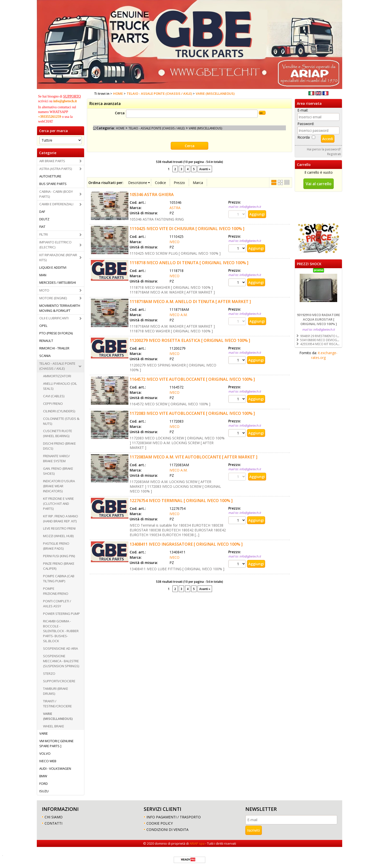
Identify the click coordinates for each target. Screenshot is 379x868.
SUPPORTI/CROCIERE (59, 681)
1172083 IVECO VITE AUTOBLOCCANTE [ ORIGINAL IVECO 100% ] (192, 413)
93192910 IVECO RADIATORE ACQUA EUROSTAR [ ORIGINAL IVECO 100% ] (318, 319)
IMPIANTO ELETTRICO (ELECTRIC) (55, 245)
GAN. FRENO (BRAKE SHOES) (58, 471)
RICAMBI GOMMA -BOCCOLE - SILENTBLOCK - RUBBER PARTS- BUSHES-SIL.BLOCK (61, 631)
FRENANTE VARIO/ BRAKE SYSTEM (56, 458)
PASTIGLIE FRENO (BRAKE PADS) (56, 546)
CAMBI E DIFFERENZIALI (56, 204)
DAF (42, 212)
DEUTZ (44, 219)
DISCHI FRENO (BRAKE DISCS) (59, 446)
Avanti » (205, 169)
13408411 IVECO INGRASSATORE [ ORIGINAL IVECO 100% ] (186, 544)
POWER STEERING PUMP (61, 614)
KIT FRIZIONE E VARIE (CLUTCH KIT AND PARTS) (58, 504)
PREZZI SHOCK (309, 264)
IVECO (174, 242)
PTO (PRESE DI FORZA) (56, 333)
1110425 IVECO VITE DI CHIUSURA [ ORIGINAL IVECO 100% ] (187, 229)
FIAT (42, 227)
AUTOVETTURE (50, 176)
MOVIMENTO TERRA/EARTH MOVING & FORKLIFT (60, 308)
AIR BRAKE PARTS (52, 161)
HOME (120, 128)
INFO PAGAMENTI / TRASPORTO (174, 817)
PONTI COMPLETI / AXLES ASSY (57, 604)
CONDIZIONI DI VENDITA (167, 830)
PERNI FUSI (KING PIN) (59, 556)
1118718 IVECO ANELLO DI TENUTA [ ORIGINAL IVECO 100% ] (189, 263)
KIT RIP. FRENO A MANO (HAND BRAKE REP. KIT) (61, 519)
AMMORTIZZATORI (57, 376)
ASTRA (175, 208)
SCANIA (45, 356)
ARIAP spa (197, 843)
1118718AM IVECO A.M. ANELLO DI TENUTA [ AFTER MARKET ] (190, 302)
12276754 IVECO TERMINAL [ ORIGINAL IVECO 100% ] (181, 501)
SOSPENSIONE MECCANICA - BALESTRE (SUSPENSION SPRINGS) (61, 661)
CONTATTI (53, 823)
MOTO (44, 290)
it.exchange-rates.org (324, 355)
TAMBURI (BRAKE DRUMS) (56, 691)
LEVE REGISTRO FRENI (59, 528)
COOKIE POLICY (160, 823)
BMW (43, 776)
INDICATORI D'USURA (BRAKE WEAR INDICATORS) (59, 486)
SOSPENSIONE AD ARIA (60, 648)
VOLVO (45, 753)
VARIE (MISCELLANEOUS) (58, 716)
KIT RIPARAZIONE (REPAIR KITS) (58, 257)
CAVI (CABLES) (54, 396)
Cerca (120, 113)
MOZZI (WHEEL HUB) (58, 536)
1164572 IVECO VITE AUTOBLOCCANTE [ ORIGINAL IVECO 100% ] (192, 379)
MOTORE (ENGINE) (53, 298)
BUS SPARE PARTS (53, 184)
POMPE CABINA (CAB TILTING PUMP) (59, 578)
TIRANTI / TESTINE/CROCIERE (57, 704)
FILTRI (44, 234)
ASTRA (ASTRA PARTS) (56, 169)
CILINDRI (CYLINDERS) (59, 411)
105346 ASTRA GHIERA (152, 195)
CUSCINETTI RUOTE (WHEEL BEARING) (58, 433)
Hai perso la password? (324, 149)
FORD (44, 784)
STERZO (49, 673)
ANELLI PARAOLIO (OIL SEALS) (60, 386)
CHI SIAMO (54, 817)
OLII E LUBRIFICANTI (54, 318)
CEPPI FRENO (53, 404)
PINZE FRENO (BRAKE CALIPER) (59, 566)
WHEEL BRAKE (54, 726)
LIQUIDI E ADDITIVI (53, 267)
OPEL (43, 326)
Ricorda (304, 137)
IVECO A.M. (178, 315)
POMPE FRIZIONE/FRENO (56, 591)
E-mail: (303, 110)
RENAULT (46, 341)
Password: (306, 124)
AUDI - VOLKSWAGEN (55, 768)
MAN (43, 275)
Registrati (334, 154)
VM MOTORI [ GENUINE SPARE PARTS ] (56, 743)
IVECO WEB (48, 761)
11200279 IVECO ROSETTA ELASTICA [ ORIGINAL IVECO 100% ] (190, 340)
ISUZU (44, 791)
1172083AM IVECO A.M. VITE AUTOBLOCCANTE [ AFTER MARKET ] (194, 457)
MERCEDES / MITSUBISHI (58, 282)
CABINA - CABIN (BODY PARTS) (56, 194)
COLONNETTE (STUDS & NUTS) (61, 421)
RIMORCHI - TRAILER (54, 348)
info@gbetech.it (65, 101)
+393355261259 (50, 117)
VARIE (44, 733)
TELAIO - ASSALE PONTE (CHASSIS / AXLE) (57, 366)
